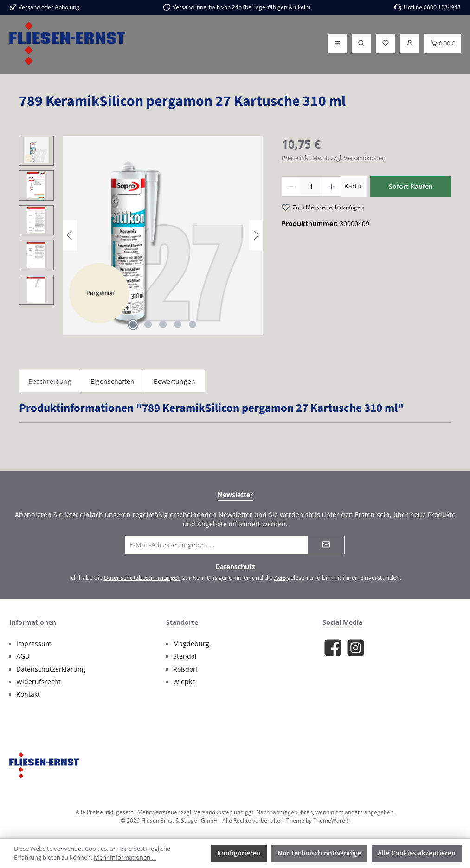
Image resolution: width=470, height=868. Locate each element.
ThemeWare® (332, 820)
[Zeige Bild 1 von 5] (133, 324)
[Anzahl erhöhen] (332, 187)
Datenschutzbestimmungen (142, 578)
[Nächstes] (256, 235)
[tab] (50, 381)
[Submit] (326, 545)
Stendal (185, 656)
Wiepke (184, 682)
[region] (141, 235)
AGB (280, 578)
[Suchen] (361, 44)
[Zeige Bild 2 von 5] (148, 324)
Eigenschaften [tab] (113, 381)
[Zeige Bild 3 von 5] (163, 324)
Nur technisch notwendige (319, 853)
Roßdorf (186, 669)
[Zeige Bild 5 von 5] (193, 324)
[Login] (410, 44)
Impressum (34, 644)
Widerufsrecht (39, 682)
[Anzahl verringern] (291, 187)
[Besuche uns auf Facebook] (333, 648)
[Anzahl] (311, 187)
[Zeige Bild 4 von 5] (178, 324)
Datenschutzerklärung (51, 669)
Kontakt (28, 694)
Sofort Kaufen (411, 186)
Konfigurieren (239, 853)
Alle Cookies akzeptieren (417, 853)
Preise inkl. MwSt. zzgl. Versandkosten (334, 158)
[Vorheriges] (70, 235)
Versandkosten (213, 812)
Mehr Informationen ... (125, 858)
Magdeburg (191, 644)
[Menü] (337, 44)
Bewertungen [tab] (174, 381)
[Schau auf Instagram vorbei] (356, 648)
